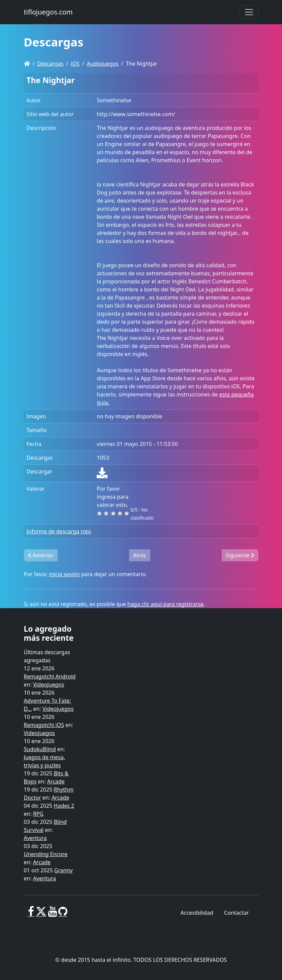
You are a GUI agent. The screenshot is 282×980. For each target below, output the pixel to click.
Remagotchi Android (50, 676)
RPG (38, 814)
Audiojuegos (103, 64)
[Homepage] (27, 64)
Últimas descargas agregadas (47, 656)
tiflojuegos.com (48, 12)
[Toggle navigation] (249, 12)
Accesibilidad (197, 913)
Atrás (140, 555)
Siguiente (240, 555)
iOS (75, 64)
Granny (64, 870)
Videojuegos (49, 685)
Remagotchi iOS (44, 725)
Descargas (50, 64)
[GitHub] (63, 914)
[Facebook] (31, 914)
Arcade (56, 781)
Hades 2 (64, 806)
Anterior (41, 555)
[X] (41, 914)
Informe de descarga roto (59, 531)
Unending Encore (46, 854)
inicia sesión (64, 574)
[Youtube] (52, 914)
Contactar (236, 913)
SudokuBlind (40, 749)
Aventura (35, 838)
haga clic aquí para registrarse (165, 604)
